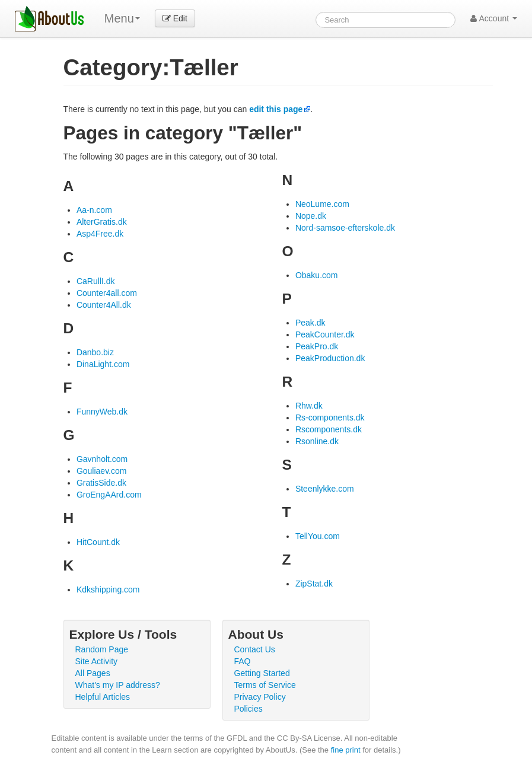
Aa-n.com (94, 210)
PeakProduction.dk (330, 358)
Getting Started (262, 673)
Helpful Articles (103, 697)
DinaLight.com (103, 364)
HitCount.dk (98, 542)
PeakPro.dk (317, 346)
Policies (249, 709)
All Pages (93, 673)
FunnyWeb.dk (102, 412)
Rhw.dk (309, 406)
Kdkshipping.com (108, 589)
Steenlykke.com (325, 489)
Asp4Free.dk (100, 234)
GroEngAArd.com (109, 495)
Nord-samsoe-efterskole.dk (345, 228)
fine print (346, 750)
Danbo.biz (95, 352)
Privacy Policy (260, 697)
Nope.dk (311, 216)
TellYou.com (318, 536)
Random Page (102, 649)
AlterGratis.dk (102, 222)
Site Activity (97, 661)
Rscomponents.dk (329, 429)
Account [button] (494, 18)
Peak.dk (310, 323)
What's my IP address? (118, 685)
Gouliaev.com (102, 471)
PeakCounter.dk (325, 334)
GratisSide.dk (101, 483)
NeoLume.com (322, 204)
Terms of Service (265, 685)
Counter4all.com (107, 293)
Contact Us (255, 649)
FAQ (243, 661)
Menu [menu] (122, 18)
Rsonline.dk (317, 441)
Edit (175, 18)
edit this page (276, 109)
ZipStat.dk (314, 584)
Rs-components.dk (330, 418)
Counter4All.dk (104, 305)
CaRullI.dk (96, 281)
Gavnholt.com (102, 459)
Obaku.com (317, 275)
